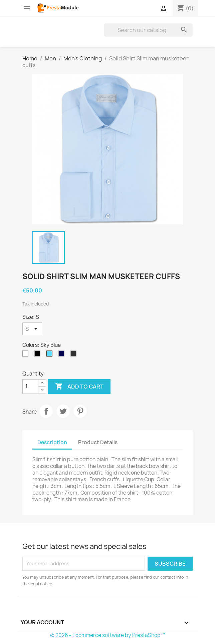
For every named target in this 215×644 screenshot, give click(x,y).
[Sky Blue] (51, 355)
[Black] (39, 355)
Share (46, 411)
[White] (27, 355)
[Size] (32, 329)
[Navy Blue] (63, 355)
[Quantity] (30, 387)
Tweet (63, 411)
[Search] (148, 30)
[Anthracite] (75, 355)
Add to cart (79, 387)
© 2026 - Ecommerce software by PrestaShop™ (108, 635)
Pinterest (80, 411)
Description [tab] (52, 442)
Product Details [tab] (98, 442)
